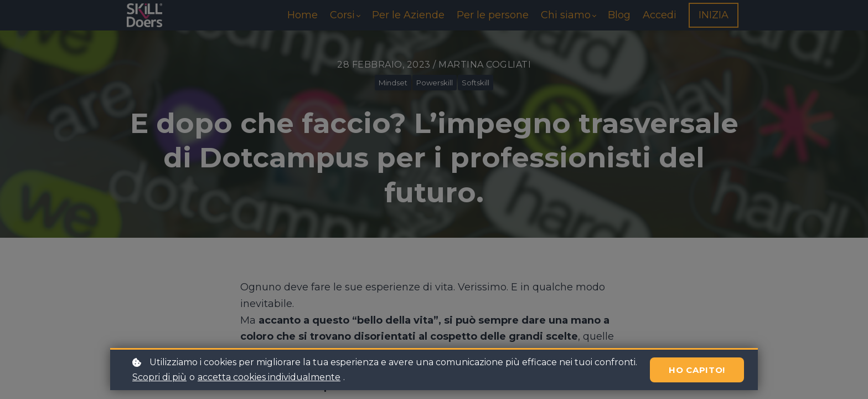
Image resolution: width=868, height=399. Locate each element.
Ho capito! (697, 370)
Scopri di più (159, 377)
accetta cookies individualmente (269, 377)
